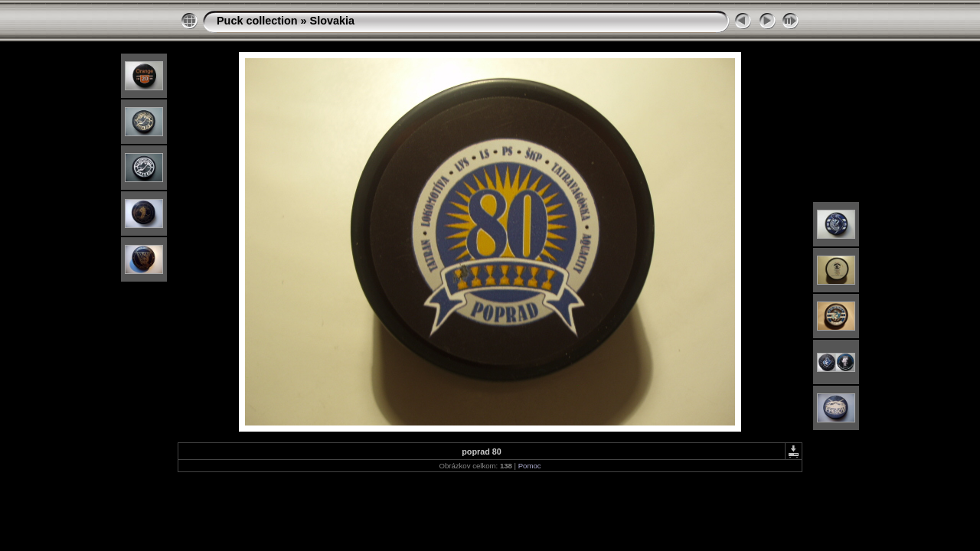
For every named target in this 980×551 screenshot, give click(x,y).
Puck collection (257, 21)
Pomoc (530, 466)
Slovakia (332, 21)
